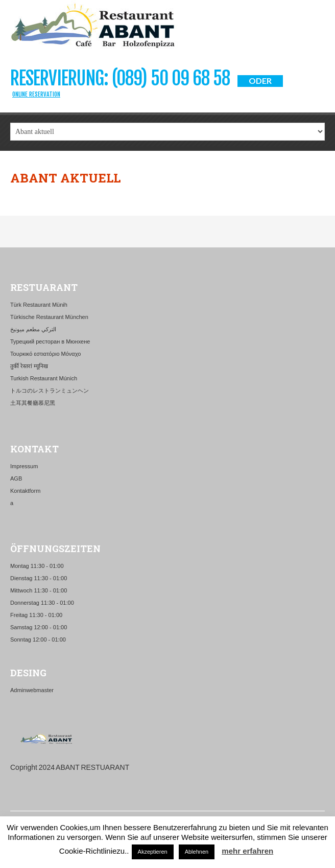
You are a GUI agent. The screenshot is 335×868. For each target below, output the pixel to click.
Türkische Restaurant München (49, 317)
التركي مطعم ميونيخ (33, 329)
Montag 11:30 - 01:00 (37, 566)
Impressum (24, 466)
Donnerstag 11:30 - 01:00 (42, 603)
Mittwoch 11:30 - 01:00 (39, 590)
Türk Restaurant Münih (39, 305)
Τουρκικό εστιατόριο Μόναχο (45, 354)
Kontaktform (25, 491)
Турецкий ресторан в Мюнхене (50, 341)
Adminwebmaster (32, 690)
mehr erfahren (247, 851)
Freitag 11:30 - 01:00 (36, 615)
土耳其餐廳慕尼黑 (33, 403)
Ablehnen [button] (197, 852)
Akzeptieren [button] (153, 852)
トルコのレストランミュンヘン (50, 391)
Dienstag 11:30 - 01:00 (39, 578)
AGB (16, 478)
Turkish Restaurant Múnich (44, 378)
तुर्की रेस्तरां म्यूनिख (29, 366)
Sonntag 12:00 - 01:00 (38, 639)
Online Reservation (36, 94)
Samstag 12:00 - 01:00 (39, 627)
